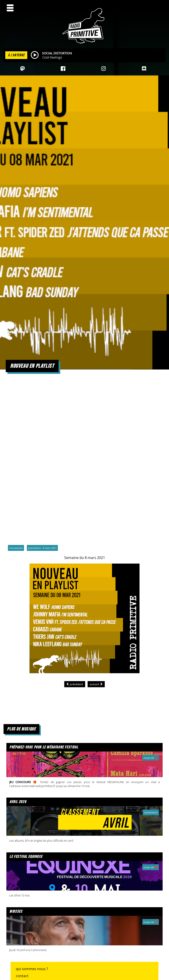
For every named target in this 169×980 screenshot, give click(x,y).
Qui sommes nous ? (32, 969)
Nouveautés (16, 548)
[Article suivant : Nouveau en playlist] (96, 684)
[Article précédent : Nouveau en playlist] (75, 684)
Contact (22, 976)
